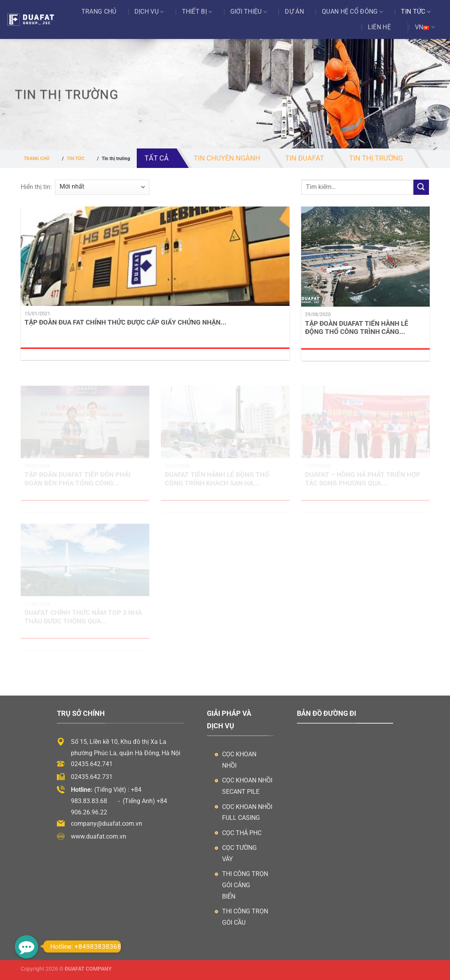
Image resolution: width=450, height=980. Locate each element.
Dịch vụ (149, 12)
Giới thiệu (249, 12)
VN (425, 27)
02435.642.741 (92, 764)
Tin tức (416, 12)
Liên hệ (379, 27)
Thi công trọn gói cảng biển (245, 885)
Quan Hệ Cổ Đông (352, 12)
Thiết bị (197, 12)
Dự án (294, 11)
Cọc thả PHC (242, 833)
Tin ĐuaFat (305, 158)
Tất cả (157, 158)
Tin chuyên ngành (227, 158)
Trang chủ (99, 11)
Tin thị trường (376, 158)
